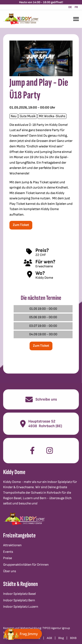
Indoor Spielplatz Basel (20, 594)
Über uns (10, 571)
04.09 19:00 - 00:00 (43, 334)
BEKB (73, 638)
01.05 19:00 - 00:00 (43, 309)
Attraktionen (12, 545)
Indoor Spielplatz (60, 482)
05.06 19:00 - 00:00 (43, 317)
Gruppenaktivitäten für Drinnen (26, 565)
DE (70, 7)
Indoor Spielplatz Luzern (21, 607)
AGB (49, 638)
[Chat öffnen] (23, 634)
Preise (8, 558)
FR (76, 7)
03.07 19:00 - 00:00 (43, 326)
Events (8, 552)
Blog (61, 638)
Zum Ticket (21, 225)
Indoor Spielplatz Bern (19, 600)
